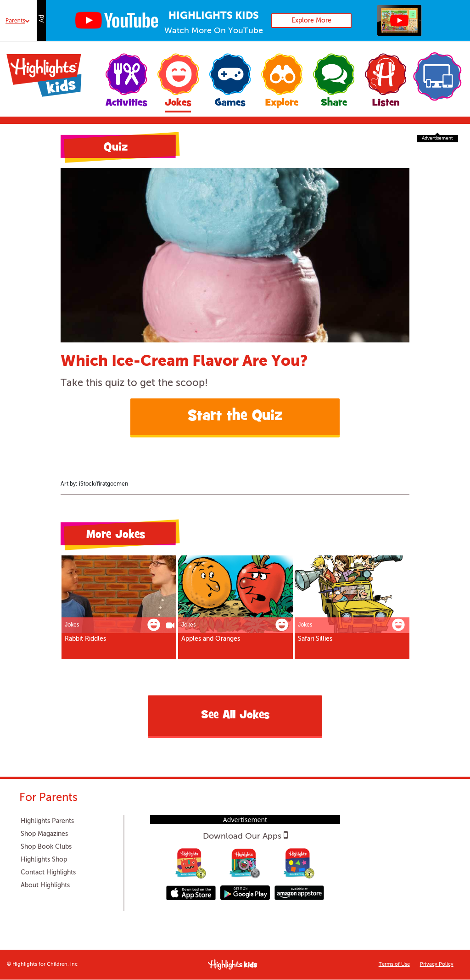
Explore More (311, 21)
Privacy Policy (437, 965)
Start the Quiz (235, 417)
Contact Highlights (48, 873)
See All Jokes (235, 716)
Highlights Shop (44, 860)
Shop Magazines (44, 834)
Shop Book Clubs (46, 847)
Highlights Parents (47, 821)
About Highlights (45, 885)
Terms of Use (394, 965)
